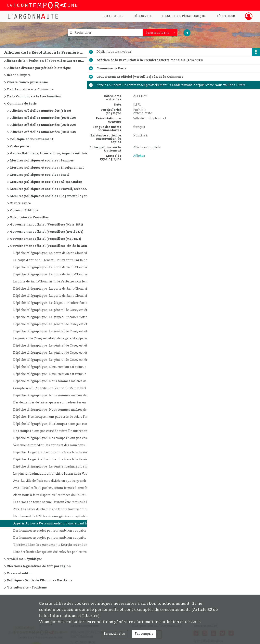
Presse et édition (20, 573)
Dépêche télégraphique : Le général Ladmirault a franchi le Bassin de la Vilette (54, 467)
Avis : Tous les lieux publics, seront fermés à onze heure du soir (54, 488)
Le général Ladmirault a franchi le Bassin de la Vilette (52, 474)
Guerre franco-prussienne (28, 82)
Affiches (139, 156)
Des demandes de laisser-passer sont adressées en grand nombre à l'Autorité (54, 403)
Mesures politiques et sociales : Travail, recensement (51, 189)
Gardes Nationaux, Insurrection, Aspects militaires (50, 154)
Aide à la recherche (85, 40)
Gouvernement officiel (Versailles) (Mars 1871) (47, 225)
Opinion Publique (24, 210)
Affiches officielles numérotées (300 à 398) (43, 132)
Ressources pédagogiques (184, 16)
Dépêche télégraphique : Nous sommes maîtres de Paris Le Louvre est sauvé (54, 381)
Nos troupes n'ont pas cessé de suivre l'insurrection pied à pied (54, 431)
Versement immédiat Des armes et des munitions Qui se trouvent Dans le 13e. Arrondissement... (54, 445)
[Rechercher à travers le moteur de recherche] (107, 33)
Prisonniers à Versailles (29, 218)
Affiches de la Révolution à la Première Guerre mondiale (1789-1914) (45, 61)
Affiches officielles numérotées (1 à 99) (41, 111)
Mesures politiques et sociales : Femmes (42, 161)
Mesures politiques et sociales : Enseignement (47, 168)
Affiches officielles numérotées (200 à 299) (43, 125)
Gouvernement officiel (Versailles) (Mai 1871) (46, 239)
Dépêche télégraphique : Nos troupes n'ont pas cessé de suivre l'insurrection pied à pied (54, 424)
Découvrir (142, 16)
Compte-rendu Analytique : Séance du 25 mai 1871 (50, 388)
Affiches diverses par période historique (39, 68)
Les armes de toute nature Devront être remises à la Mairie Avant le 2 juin (54, 502)
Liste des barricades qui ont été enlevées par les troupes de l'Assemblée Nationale (54, 552)
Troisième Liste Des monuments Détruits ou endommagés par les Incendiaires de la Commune (54, 545)
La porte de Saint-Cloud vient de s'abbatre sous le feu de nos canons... (54, 282)
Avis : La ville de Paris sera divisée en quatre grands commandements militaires (54, 481)
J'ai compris (144, 634)
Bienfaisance (21, 203)
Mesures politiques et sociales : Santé (40, 175)
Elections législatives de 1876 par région (39, 566)
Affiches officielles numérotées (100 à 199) (43, 118)
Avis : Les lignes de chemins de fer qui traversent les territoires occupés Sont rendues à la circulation (54, 509)
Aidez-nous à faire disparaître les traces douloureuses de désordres (54, 495)
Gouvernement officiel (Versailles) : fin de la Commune (51, 246)
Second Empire (19, 75)
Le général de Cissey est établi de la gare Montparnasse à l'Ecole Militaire (54, 339)
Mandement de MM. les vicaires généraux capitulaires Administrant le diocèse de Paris (54, 517)
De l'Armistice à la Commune (30, 89)
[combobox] (160, 33)
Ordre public (20, 146)
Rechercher (113, 16)
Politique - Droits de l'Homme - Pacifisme (40, 581)
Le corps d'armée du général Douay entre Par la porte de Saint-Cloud (54, 260)
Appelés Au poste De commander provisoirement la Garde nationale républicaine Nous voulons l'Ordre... (54, 524)
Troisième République (25, 559)
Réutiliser (226, 16)
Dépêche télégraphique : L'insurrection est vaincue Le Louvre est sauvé (54, 367)
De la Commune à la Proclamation (34, 97)
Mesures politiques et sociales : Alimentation (46, 182)
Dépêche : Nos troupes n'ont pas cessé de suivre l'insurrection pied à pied (54, 417)
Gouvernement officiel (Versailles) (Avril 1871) (47, 232)
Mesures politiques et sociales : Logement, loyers (49, 196)
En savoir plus (114, 634)
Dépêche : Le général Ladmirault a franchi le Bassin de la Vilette (54, 452)
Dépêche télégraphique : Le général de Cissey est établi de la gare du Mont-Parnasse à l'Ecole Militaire (54, 346)
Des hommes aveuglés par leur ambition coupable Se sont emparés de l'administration (54, 531)
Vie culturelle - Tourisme (27, 588)
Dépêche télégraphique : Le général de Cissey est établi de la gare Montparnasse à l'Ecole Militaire (54, 310)
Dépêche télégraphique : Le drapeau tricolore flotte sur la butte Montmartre (54, 303)
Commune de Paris (22, 104)
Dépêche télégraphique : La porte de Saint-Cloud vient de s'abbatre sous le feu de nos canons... (54, 253)
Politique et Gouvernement (32, 139)
